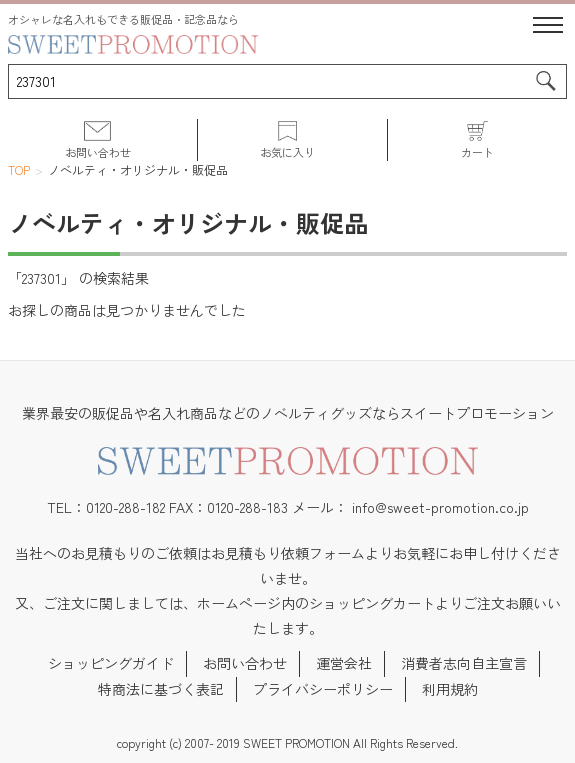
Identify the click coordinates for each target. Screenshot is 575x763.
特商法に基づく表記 (161, 689)
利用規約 (450, 689)
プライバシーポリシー (323, 689)
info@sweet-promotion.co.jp (440, 507)
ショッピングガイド (111, 663)
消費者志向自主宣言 (464, 663)
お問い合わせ (245, 663)
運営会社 (344, 663)
